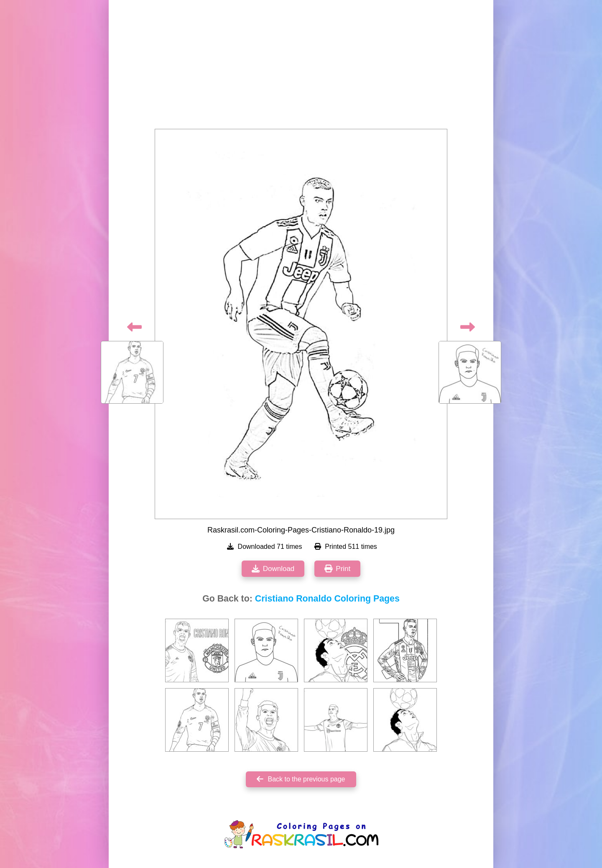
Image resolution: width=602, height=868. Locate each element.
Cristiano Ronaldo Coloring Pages (327, 599)
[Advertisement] (301, 67)
